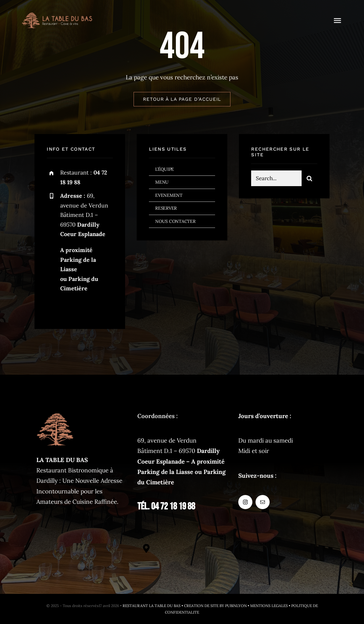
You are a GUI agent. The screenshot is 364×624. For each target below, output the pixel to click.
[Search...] (276, 179)
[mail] (71, 308)
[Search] (309, 179)
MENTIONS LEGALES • (271, 606)
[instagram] (54, 308)
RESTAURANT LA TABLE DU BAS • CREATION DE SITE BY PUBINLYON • (186, 606)
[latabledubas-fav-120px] (55, 414)
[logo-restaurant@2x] (57, 15)
